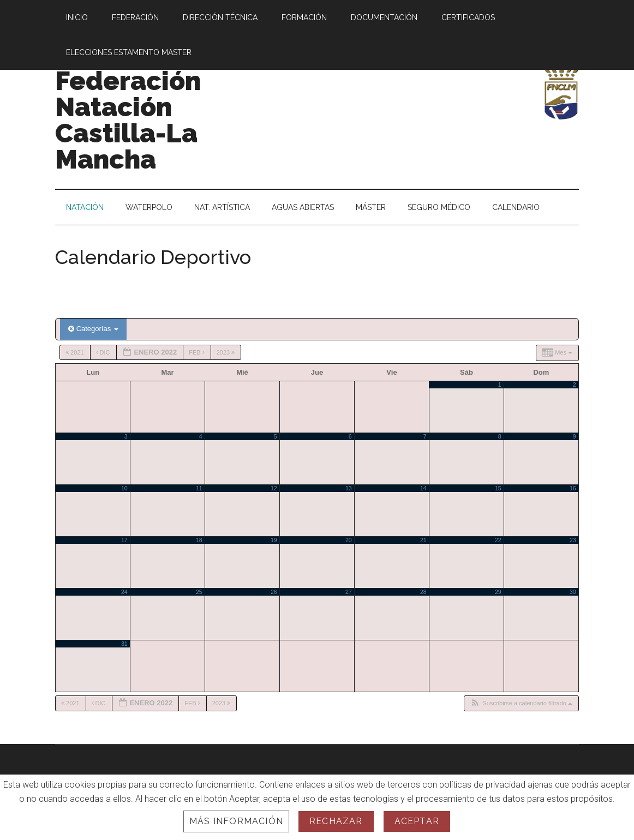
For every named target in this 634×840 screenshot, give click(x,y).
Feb (198, 352)
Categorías (93, 329)
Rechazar (336, 821)
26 (274, 592)
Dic (104, 352)
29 (498, 592)
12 (274, 488)
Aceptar (417, 821)
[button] (521, 703)
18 (199, 540)
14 (423, 488)
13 (349, 488)
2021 (76, 352)
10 (124, 488)
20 (349, 540)
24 (124, 592)
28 (423, 592)
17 (124, 540)
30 (573, 592)
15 (498, 488)
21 (423, 540)
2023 (227, 352)
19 (274, 540)
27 (349, 592)
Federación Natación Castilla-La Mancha (128, 120)
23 (573, 540)
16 (573, 488)
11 (199, 488)
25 (199, 592)
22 (498, 540)
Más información (236, 821)
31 (124, 644)
